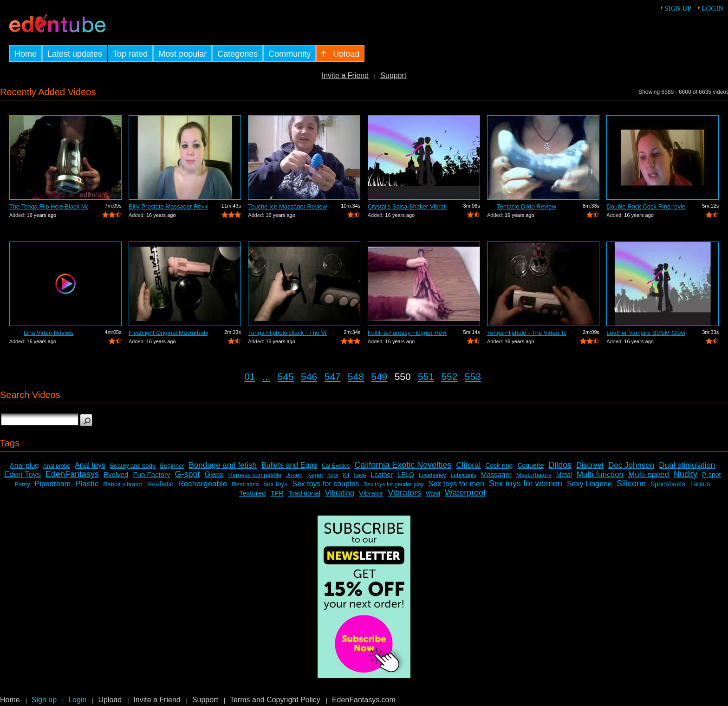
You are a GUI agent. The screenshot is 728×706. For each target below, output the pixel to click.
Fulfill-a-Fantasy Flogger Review (407, 333)
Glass (214, 474)
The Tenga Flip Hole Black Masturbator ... (49, 206)
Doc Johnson (631, 465)
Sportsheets (668, 484)
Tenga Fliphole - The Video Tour (526, 333)
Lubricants (464, 475)
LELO (406, 475)
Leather (381, 475)
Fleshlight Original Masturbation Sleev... (168, 333)
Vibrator (371, 493)
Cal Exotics (336, 466)
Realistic (160, 484)
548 (356, 376)
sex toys (276, 484)
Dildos (560, 465)
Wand (433, 494)
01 (250, 376)
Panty (22, 484)
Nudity (686, 474)
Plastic (87, 484)
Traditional (304, 493)
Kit (346, 475)
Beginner (172, 466)
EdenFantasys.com (364, 700)
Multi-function (600, 474)
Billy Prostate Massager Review (168, 206)
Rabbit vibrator (123, 484)
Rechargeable (202, 484)
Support (393, 75)
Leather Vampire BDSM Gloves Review (646, 333)
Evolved (116, 474)
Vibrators (404, 493)
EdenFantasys (72, 474)
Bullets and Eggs (289, 465)
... (266, 376)
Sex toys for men (456, 484)
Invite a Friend (345, 75)
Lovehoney (432, 475)
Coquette (530, 465)
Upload (110, 700)
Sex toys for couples (325, 484)
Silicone (631, 484)
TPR (277, 493)
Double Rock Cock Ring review (646, 206)
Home (10, 700)
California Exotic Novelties (403, 465)
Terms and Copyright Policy (275, 700)
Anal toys (90, 465)
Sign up (678, 8)
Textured (253, 493)
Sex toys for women (526, 484)
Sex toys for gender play (393, 484)
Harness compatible (255, 475)
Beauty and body (133, 466)
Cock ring (499, 465)
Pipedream (53, 484)
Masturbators (534, 475)
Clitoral (468, 465)
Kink (333, 475)
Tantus (700, 484)
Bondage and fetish (223, 465)
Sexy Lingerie (589, 484)
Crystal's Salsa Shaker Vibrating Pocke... (407, 206)
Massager (496, 474)
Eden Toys (23, 474)
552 (449, 376)
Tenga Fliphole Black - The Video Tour (287, 333)
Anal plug (24, 465)
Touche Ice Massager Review (287, 206)
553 (473, 376)
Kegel (315, 475)
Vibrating (340, 493)
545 (286, 376)
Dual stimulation (687, 465)
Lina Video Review (49, 333)
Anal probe (57, 466)
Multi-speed (649, 474)
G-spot (187, 474)
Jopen (294, 475)
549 (379, 376)
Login (712, 8)
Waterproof (465, 493)
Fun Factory (151, 474)
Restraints (245, 484)
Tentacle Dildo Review (526, 206)
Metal (564, 475)
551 (426, 376)
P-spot (711, 475)
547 (332, 376)
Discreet (590, 465)
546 (309, 376)
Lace (360, 475)
